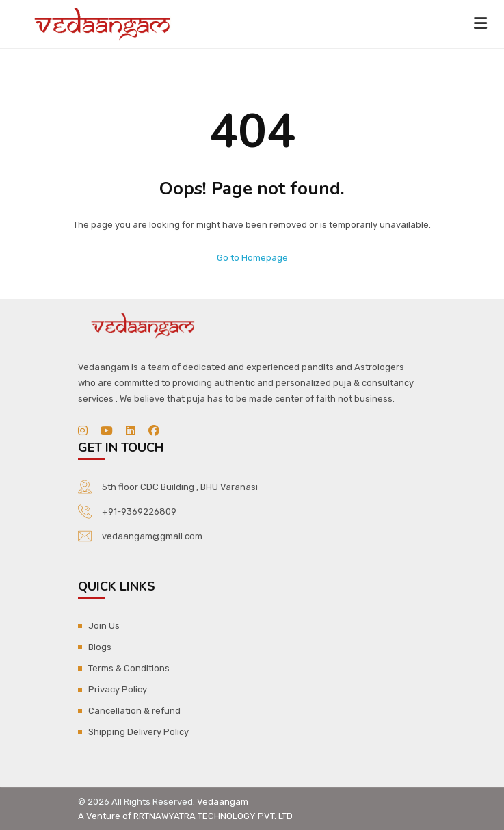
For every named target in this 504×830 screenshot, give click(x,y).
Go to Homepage (252, 258)
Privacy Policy (118, 689)
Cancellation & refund (134, 711)
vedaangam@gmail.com (152, 536)
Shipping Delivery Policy (138, 732)
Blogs (100, 647)
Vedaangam (223, 802)
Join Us (104, 626)
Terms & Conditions (129, 668)
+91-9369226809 (139, 511)
